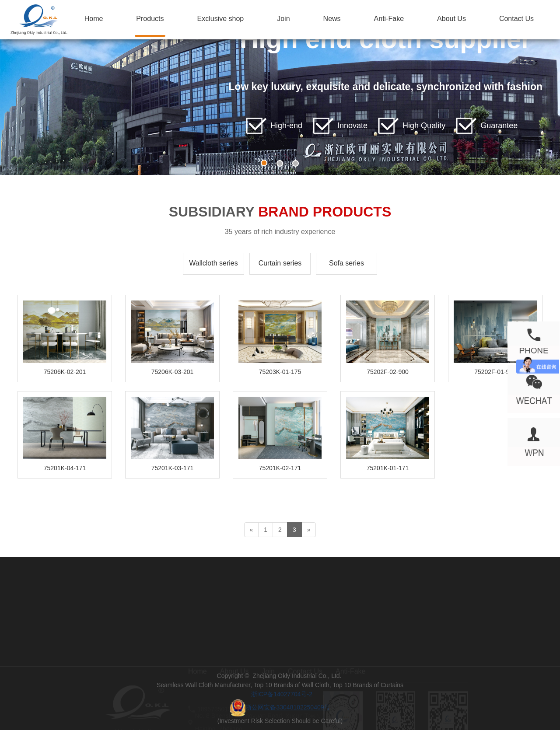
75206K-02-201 (65, 372)
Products (150, 19)
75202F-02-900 (388, 372)
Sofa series (346, 263)
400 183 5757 (138, 701)
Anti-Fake (389, 19)
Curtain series (280, 263)
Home (94, 19)
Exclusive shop (221, 19)
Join (283, 19)
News (332, 19)
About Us (451, 19)
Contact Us (516, 19)
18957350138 (216, 708)
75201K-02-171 (280, 468)
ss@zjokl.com (216, 695)
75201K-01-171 (388, 468)
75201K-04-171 (65, 468)
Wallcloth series (213, 263)
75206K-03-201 (173, 372)
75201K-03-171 (173, 468)
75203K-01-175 (280, 372)
